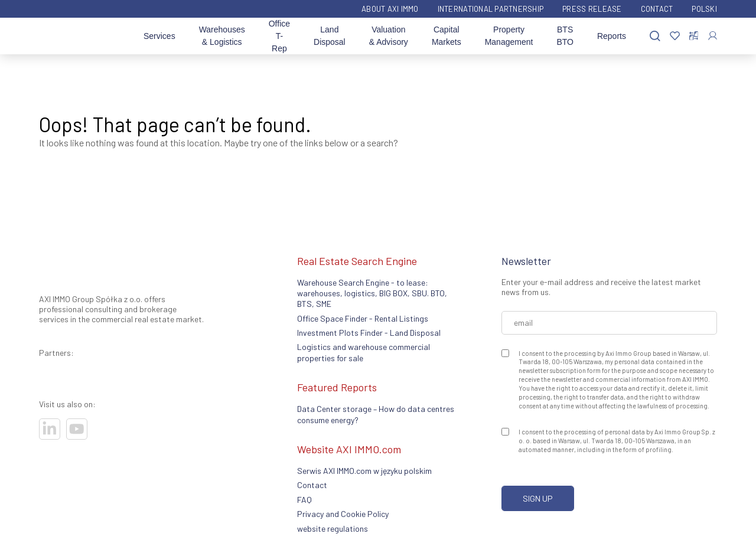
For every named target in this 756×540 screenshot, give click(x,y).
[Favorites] (675, 36)
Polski (704, 9)
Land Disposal (330, 36)
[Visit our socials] (50, 429)
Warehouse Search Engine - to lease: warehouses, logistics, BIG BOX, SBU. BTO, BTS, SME (372, 293)
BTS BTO (565, 36)
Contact (657, 9)
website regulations (333, 528)
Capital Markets (447, 36)
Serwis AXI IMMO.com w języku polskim (364, 471)
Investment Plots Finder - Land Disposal (369, 333)
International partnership (491, 9)
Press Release (592, 9)
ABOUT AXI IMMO (390, 9)
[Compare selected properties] (694, 36)
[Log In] (713, 36)
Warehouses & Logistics (222, 36)
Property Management (509, 36)
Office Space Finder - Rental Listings (363, 318)
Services (159, 36)
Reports (612, 36)
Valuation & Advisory (389, 36)
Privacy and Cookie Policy (343, 514)
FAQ (304, 500)
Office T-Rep (279, 36)
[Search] (655, 36)
